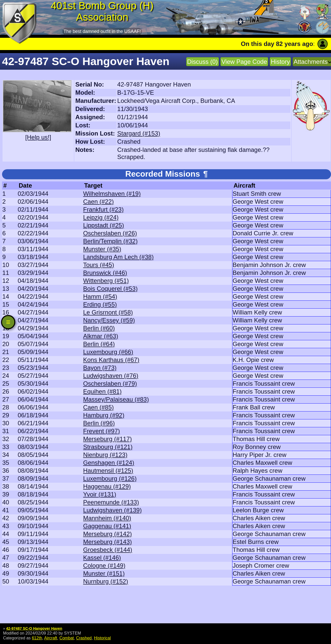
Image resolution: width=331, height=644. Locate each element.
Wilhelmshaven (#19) (112, 194)
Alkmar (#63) (101, 336)
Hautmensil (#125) (108, 471)
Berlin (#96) (99, 423)
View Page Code (244, 62)
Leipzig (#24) (101, 217)
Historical (102, 638)
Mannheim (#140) (107, 518)
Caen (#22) (98, 202)
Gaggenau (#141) (107, 526)
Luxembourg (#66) (108, 352)
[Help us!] (38, 137)
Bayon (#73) (100, 368)
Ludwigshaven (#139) (112, 510)
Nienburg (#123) (105, 455)
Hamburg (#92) (104, 415)
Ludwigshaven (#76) (111, 376)
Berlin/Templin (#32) (110, 241)
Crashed (84, 638)
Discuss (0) (203, 62)
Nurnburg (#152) (105, 581)
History (280, 62)
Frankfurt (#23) (103, 209)
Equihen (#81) (102, 391)
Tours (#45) (98, 265)
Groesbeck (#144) (108, 550)
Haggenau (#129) (107, 486)
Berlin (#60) (99, 328)
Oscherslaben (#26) (110, 233)
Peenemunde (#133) (111, 502)
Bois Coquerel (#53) (110, 289)
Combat (67, 638)
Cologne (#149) (104, 566)
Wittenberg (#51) (106, 281)
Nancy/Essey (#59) (109, 320)
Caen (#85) (98, 407)
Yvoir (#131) (99, 494)
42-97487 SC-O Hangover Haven (34, 628)
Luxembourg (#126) (110, 478)
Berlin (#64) (99, 344)
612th (37, 638)
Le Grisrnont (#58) (108, 312)
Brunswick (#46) (105, 273)
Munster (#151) (104, 573)
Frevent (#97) (101, 431)
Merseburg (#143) (107, 542)
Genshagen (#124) (109, 463)
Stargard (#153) (139, 133)
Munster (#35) (102, 249)
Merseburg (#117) (107, 439)
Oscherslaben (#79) (110, 384)
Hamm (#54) (100, 296)
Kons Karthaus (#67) (111, 360)
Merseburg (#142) (107, 534)
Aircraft (51, 638)
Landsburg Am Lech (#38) (118, 257)
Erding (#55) (100, 304)
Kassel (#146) (102, 558)
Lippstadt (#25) (103, 225)
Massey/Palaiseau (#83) (116, 399)
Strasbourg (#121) (108, 447)
